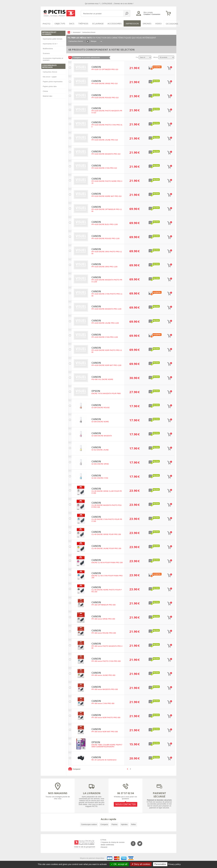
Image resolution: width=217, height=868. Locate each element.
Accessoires (114, 23)
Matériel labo (48, 96)
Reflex (134, 824)
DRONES (144, 23)
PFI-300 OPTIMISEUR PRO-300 (104, 604)
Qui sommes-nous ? (93, 4)
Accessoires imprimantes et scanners (53, 59)
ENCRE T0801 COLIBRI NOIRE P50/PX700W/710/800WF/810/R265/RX (107, 745)
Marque (94, 41)
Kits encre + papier (50, 76)
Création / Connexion (152, 14)
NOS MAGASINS (58, 793)
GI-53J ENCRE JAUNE (100, 449)
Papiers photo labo (50, 86)
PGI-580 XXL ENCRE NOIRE (102, 379)
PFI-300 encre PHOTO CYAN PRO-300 (106, 661)
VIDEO (156, 23)
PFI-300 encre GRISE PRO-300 (103, 619)
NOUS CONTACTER (126, 803)
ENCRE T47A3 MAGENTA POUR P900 (106, 393)
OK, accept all (119, 864)
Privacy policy (174, 864)
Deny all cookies (141, 864)
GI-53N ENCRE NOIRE (100, 421)
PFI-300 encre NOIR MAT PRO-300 (105, 731)
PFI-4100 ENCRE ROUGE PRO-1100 (105, 238)
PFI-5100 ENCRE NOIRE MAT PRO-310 (106, 196)
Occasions (169, 23)
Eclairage (98, 23)
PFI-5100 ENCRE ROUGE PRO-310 (105, 97)
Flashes (114, 824)
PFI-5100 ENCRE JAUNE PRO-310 (105, 140)
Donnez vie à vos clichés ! (124, 4)
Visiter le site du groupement (85, 847)
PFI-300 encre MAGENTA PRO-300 (105, 689)
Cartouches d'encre (50, 71)
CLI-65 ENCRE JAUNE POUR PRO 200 (106, 548)
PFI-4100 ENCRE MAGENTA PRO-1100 (106, 309)
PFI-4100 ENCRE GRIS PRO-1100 (104, 266)
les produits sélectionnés (87, 57)
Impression (130, 23)
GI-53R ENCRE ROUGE (101, 407)
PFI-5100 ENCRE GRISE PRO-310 (105, 83)
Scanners (46, 53)
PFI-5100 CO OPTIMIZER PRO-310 (105, 69)
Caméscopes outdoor (89, 824)
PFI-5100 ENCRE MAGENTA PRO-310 (106, 154)
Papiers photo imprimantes (53, 81)
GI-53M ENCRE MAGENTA (102, 435)
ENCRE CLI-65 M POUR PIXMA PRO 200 (107, 562)
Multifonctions (48, 48)
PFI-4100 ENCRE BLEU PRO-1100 (105, 224)
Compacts (104, 824)
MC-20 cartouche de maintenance (104, 759)
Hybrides (124, 824)
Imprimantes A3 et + (50, 43)
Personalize (160, 864)
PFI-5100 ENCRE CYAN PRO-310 (104, 168)
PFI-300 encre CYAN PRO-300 (103, 703)
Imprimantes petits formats (53, 38)
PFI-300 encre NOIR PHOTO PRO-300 (106, 717)
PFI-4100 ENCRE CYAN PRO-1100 (105, 337)
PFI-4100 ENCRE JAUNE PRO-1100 (105, 323)
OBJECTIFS (59, 23)
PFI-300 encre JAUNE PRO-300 (103, 675)
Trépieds (84, 23)
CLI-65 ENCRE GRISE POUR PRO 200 (106, 534)
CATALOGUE (107, 4)
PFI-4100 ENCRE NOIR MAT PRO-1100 (106, 365)
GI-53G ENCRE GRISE (100, 464)
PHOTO (46, 23)
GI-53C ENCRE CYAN (100, 478)
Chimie (45, 91)
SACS (71, 23)
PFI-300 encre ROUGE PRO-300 (104, 633)
